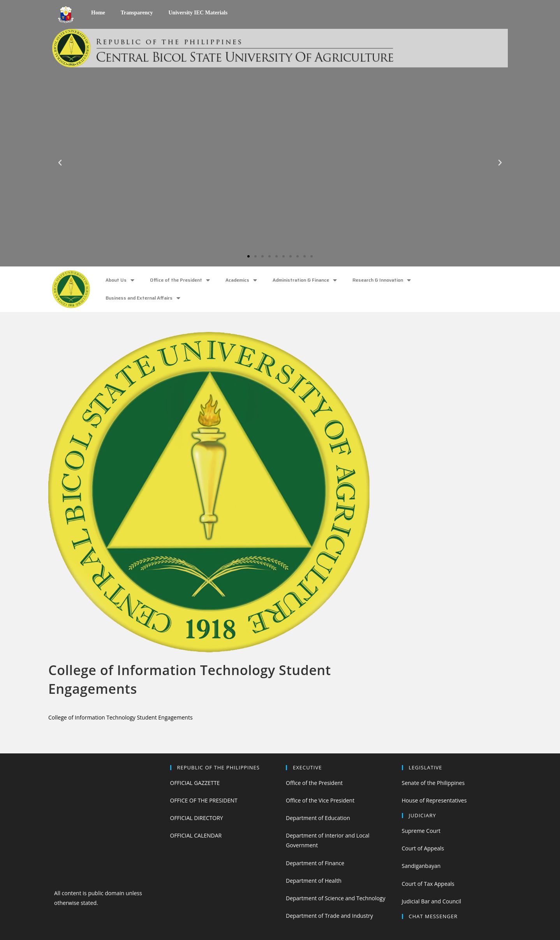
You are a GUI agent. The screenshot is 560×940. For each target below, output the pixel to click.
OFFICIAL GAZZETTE (195, 783)
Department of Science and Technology (335, 898)
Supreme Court (421, 831)
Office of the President (180, 280)
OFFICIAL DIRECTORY (197, 818)
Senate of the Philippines (433, 783)
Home (98, 13)
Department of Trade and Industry (329, 916)
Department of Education (318, 818)
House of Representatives (434, 800)
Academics (241, 280)
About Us (120, 280)
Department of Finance (315, 863)
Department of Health (314, 881)
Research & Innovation (382, 280)
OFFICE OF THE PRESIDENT (204, 800)
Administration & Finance (305, 280)
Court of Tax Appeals (428, 884)
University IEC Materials (198, 13)
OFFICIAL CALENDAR (196, 835)
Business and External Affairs (143, 298)
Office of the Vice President (320, 800)
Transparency (137, 13)
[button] (248, 256)
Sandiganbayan (421, 866)
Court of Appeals (423, 848)
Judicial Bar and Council (432, 901)
